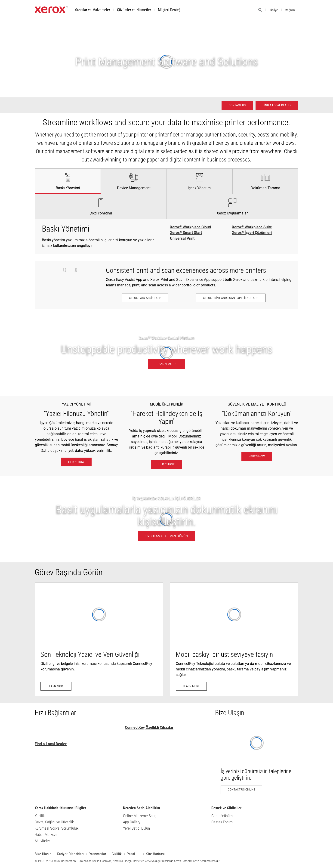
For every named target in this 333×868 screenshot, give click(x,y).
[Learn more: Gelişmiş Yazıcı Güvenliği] (99, 639)
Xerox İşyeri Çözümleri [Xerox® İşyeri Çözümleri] (252, 233)
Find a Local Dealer (51, 744)
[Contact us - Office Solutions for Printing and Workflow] (237, 105)
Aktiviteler (42, 841)
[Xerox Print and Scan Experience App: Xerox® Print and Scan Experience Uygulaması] (231, 298)
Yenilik (40, 816)
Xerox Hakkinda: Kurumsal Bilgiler (60, 808)
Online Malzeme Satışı (140, 816)
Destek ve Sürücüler (226, 808)
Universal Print (182, 238)
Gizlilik (117, 854)
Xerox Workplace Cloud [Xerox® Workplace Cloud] (190, 227)
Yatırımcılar (98, 854)
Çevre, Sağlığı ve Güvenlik (54, 822)
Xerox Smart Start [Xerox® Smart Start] (186, 233)
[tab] (68, 181)
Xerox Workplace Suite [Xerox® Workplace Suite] (252, 227)
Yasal (131, 854)
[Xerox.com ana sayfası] (51, 12)
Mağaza (290, 10)
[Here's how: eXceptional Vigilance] (257, 456)
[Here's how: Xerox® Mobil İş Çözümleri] (166, 464)
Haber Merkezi (46, 834)
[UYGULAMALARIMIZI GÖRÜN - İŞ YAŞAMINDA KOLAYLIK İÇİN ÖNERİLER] (166, 519)
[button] (92, 10)
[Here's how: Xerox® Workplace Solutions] (76, 462)
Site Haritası (155, 854)
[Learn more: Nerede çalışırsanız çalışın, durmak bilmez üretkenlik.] (166, 353)
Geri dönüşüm (222, 816)
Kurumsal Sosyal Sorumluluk (57, 828)
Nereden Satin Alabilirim (142, 808)
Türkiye (273, 10)
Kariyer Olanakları (70, 854)
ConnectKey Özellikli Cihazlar (149, 727)
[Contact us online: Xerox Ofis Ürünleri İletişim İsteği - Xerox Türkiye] (257, 761)
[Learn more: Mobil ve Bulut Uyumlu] (234, 639)
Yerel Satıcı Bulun (136, 828)
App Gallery (132, 822)
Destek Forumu (223, 822)
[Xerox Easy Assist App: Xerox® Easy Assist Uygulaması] (145, 298)
